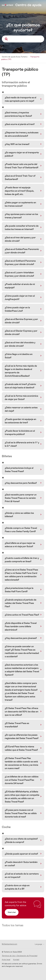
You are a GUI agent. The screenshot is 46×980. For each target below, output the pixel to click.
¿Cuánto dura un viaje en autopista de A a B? (17, 887)
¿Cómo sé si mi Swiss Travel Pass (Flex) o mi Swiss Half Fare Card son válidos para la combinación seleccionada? (21, 575)
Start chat (12, 912)
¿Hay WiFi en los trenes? (17, 144)
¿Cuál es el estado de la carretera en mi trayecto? (22, 875)
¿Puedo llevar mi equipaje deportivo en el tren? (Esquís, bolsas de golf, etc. (19, 191)
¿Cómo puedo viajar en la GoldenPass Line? (17, 309)
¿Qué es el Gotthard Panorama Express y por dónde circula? (20, 262)
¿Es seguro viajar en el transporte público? (22, 154)
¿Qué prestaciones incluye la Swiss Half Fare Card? (19, 590)
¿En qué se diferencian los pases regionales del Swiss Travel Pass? (22, 737)
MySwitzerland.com (10, 944)
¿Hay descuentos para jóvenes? (21, 638)
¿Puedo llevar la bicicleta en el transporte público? (20, 432)
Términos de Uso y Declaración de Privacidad (20, 956)
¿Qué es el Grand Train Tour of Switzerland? (20, 177)
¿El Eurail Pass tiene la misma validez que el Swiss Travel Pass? (21, 748)
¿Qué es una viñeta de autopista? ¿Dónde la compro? (21, 840)
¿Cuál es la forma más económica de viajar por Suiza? (21, 397)
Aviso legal (6, 960)
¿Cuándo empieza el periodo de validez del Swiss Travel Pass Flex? (21, 603)
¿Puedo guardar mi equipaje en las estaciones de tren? (20, 421)
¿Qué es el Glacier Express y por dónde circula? (21, 332)
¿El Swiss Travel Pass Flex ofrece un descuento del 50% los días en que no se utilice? (22, 712)
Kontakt (16, 960)
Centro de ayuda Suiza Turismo (15, 57)
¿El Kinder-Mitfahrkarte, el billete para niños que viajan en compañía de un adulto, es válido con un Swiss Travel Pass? (22, 797)
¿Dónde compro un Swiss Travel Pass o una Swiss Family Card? (21, 530)
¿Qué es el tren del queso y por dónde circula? (20, 239)
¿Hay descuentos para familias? (21, 483)
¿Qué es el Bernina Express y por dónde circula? (21, 321)
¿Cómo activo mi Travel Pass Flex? (22, 615)
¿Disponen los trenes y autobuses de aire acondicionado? (22, 134)
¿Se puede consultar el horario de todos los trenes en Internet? (22, 227)
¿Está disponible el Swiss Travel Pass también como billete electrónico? (21, 626)
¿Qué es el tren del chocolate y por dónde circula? (20, 344)
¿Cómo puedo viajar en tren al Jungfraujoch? (20, 297)
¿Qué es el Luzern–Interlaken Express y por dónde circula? (19, 274)
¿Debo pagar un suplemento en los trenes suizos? (20, 204)
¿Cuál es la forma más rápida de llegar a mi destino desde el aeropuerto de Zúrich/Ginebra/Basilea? (21, 371)
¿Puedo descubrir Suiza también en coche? (21, 864)
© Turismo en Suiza (12, 952)
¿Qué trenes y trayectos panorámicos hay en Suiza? (18, 114)
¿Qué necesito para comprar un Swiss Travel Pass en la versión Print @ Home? (21, 498)
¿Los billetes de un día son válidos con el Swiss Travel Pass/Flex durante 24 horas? (22, 780)
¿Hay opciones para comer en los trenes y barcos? (21, 216)
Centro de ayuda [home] (28, 5)
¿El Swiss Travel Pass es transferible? (17, 725)
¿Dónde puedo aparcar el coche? (21, 854)
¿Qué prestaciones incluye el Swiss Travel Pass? (19, 470)
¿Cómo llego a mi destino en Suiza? (19, 356)
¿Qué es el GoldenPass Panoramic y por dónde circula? (22, 251)
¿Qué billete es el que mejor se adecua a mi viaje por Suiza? (20, 545)
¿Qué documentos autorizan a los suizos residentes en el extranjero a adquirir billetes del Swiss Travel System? (22, 670)
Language (39, 944)
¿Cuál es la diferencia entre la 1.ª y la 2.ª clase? (22, 444)
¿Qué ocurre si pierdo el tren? (20, 124)
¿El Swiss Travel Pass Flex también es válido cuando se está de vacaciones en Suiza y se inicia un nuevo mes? (21, 763)
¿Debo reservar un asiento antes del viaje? (21, 409)
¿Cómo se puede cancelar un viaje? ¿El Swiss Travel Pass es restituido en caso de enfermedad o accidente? (22, 651)
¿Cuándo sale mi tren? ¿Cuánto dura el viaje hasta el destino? (20, 386)
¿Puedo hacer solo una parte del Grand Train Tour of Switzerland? (22, 166)
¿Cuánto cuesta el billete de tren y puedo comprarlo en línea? (22, 560)
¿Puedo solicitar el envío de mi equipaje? (20, 286)
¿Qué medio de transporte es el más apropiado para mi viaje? (20, 99)
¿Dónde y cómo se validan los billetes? (19, 515)
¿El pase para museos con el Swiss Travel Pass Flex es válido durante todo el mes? (21, 813)
